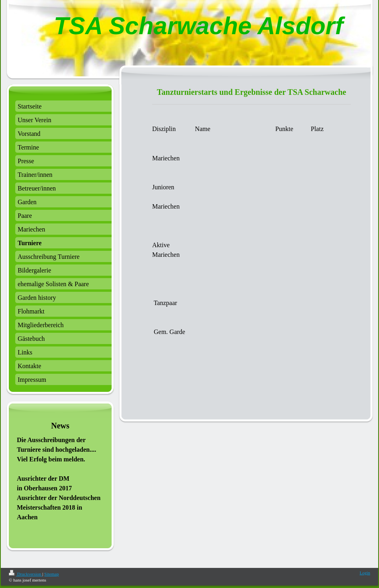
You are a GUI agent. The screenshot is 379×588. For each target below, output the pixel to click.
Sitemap (51, 574)
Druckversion (25, 574)
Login (365, 573)
